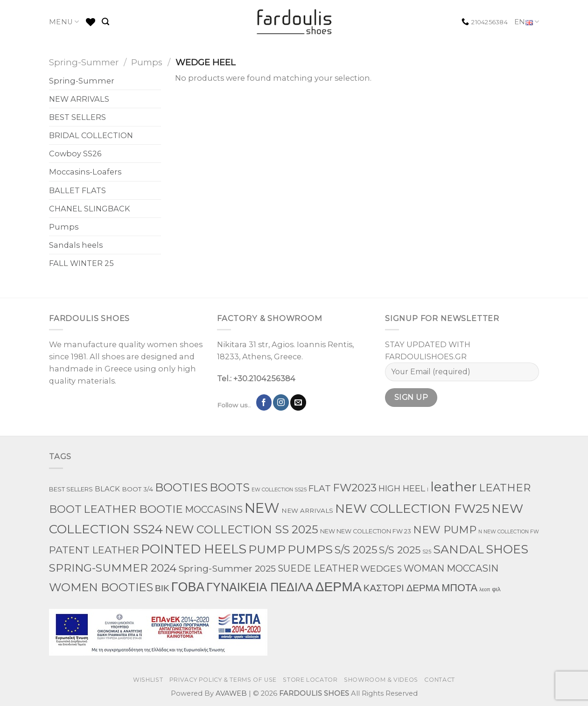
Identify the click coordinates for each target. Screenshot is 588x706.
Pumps (147, 62)
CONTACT (439, 680)
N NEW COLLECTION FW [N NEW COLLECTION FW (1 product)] (509, 532)
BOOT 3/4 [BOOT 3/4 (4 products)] (137, 489)
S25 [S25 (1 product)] (427, 552)
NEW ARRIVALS (79, 99)
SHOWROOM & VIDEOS (381, 680)
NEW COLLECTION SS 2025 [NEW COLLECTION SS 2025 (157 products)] (241, 529)
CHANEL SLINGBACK (90, 209)
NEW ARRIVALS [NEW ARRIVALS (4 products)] (307, 510)
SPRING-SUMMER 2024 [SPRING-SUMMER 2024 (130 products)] (113, 568)
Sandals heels (76, 245)
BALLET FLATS (77, 190)
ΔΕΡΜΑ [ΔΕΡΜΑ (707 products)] (338, 587)
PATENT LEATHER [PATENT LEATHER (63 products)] (94, 550)
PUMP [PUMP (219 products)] (267, 549)
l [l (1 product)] (428, 490)
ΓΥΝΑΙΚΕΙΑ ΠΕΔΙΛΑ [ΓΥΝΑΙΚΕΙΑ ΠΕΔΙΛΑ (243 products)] (260, 587)
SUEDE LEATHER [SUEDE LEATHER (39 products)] (318, 568)
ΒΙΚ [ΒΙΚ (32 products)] (162, 588)
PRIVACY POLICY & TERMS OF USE (223, 680)
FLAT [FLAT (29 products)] (320, 488)
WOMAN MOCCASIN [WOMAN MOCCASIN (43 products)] (451, 568)
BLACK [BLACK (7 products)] (107, 489)
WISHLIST (148, 680)
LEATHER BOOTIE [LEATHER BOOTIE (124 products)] (133, 509)
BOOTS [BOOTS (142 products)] (230, 487)
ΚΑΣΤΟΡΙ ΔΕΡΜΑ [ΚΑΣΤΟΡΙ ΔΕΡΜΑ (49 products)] (402, 588)
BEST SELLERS (77, 117)
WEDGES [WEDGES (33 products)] (381, 568)
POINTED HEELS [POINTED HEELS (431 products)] (194, 549)
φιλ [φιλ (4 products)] (496, 589)
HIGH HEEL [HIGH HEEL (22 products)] (402, 489)
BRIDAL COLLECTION (91, 135)
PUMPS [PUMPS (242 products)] (310, 549)
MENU (64, 22)
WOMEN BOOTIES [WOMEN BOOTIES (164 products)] (101, 587)
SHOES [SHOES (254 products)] (507, 549)
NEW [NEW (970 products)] (262, 508)
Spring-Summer (84, 62)
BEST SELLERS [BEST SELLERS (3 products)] (71, 489)
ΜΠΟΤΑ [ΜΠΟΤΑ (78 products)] (459, 587)
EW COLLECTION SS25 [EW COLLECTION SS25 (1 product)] (279, 490)
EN (527, 22)
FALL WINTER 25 (81, 263)
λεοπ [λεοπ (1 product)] (485, 590)
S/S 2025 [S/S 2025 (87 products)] (356, 550)
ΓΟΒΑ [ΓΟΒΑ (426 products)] (188, 587)
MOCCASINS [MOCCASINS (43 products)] (214, 510)
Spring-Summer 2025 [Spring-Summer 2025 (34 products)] (227, 568)
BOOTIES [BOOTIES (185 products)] (181, 487)
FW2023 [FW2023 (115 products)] (355, 488)
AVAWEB (231, 693)
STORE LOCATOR (310, 680)
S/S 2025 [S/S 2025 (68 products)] (400, 550)
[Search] (105, 22)
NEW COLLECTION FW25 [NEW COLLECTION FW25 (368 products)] (412, 508)
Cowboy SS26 (75, 154)
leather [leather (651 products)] (454, 487)
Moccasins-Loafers (85, 172)
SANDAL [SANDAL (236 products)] (458, 549)
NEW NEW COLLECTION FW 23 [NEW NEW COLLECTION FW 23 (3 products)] (366, 531)
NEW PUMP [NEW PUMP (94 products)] (445, 530)
